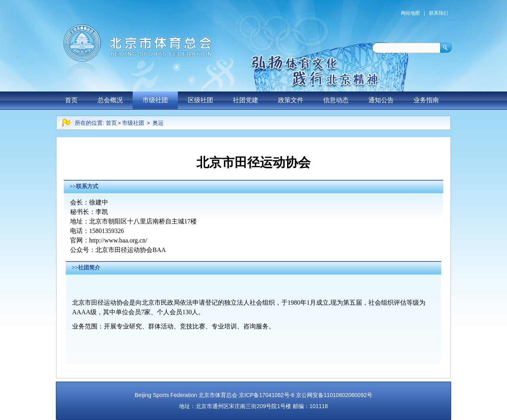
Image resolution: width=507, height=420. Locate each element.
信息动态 (336, 100)
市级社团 (155, 100)
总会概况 (110, 100)
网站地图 (410, 13)
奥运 (158, 123)
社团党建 (246, 100)
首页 (71, 100)
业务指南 (426, 100)
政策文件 (291, 100)
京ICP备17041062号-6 (267, 395)
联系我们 (438, 13)
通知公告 (381, 100)
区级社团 (200, 100)
